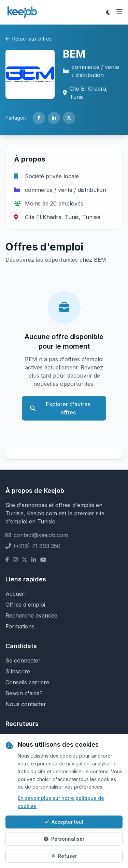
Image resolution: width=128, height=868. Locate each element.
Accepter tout (64, 822)
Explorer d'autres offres (60, 408)
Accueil (15, 594)
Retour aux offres (29, 39)
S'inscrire (18, 671)
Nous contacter (26, 704)
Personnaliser (64, 839)
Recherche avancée (31, 615)
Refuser (64, 856)
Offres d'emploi (25, 605)
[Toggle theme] (108, 12)
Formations (20, 626)
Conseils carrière (27, 682)
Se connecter (23, 660)
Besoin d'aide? (24, 693)
